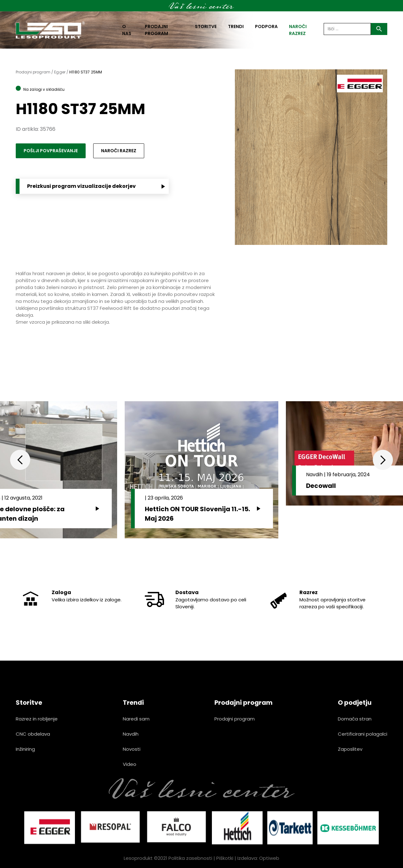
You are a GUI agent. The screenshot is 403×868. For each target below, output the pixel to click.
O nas (127, 30)
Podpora (266, 26)
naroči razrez (298, 30)
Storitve (206, 26)
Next (383, 460)
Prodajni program (156, 30)
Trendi (236, 26)
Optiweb (269, 858)
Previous (20, 460)
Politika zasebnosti (190, 858)
